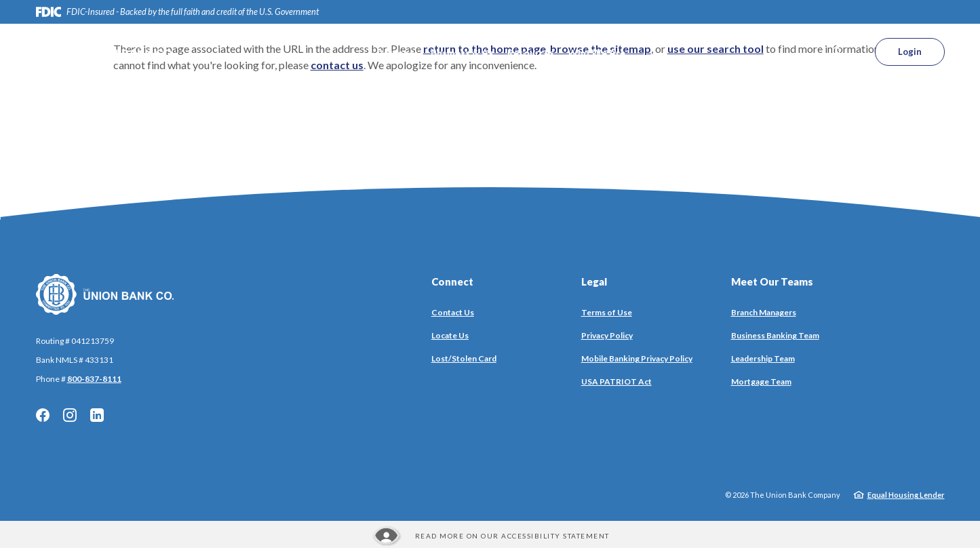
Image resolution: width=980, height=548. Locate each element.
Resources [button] (531, 53)
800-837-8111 (94, 379)
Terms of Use (607, 312)
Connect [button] (452, 281)
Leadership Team (763, 358)
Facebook (43, 415)
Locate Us (450, 335)
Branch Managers (764, 312)
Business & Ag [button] (462, 53)
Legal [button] (594, 281)
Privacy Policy (607, 335)
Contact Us (453, 312)
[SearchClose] (838, 52)
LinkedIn (97, 415)
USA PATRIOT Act (616, 381)
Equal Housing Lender (906, 495)
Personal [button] (397, 53)
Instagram (70, 415)
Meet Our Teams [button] (772, 281)
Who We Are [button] (596, 53)
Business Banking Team (775, 335)
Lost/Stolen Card (464, 358)
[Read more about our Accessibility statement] (490, 536)
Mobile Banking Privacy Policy (637, 358)
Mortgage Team (761, 381)
